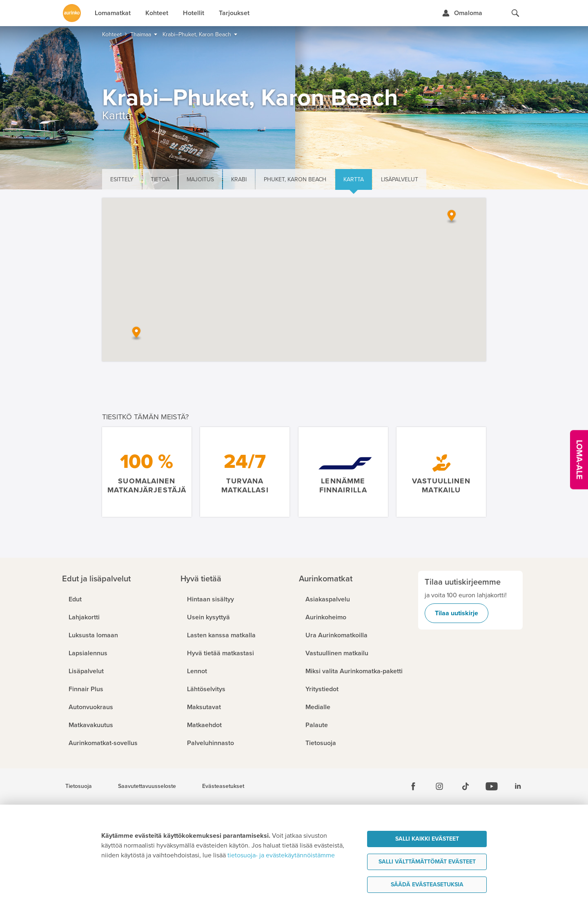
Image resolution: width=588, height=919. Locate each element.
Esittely (122, 179)
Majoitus (200, 179)
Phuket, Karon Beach (295, 179)
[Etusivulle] (72, 13)
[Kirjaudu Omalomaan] (462, 13)
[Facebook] (413, 786)
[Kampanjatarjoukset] (579, 459)
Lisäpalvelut (400, 179)
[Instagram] (439, 786)
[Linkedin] (518, 786)
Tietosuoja (79, 786)
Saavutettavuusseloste (147, 786)
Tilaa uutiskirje (457, 613)
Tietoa (160, 179)
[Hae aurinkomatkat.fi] (515, 13)
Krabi (239, 179)
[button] (452, 216)
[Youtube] (492, 786)
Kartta (354, 179)
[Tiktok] (465, 786)
